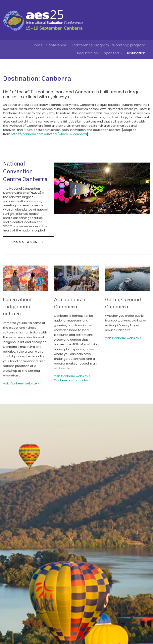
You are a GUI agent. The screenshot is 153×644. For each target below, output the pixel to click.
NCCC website (29, 242)
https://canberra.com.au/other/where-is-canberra (49, 134)
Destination (135, 53)
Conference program (91, 45)
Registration (87, 53)
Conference (56, 45)
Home (38, 45)
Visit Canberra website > (123, 338)
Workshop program (129, 45)
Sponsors (112, 53)
